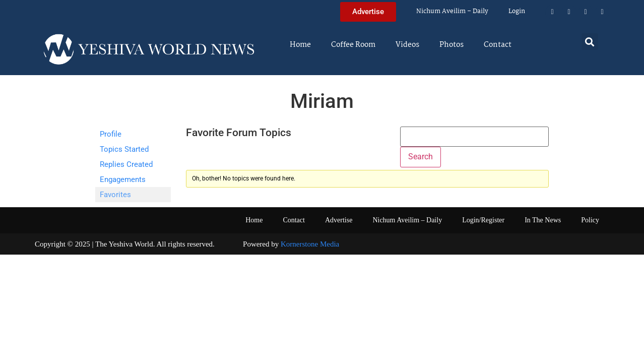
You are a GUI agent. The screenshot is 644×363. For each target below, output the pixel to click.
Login (517, 11)
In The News (543, 220)
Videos (407, 45)
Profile (111, 134)
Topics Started (124, 149)
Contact (498, 45)
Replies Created (126, 164)
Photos (452, 45)
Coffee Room (353, 45)
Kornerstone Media (310, 244)
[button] (590, 42)
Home (300, 45)
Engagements (123, 179)
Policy (590, 220)
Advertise (339, 220)
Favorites (115, 195)
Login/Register (483, 220)
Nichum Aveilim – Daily (452, 11)
